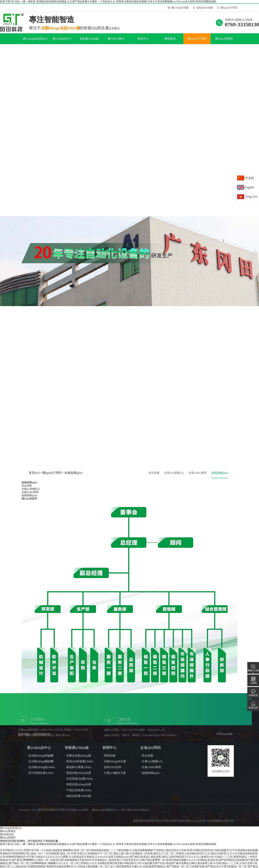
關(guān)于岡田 (229, 8)
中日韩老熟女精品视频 (245, 853)
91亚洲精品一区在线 (141, 856)
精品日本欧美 (219, 856)
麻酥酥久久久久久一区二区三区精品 (68, 866)
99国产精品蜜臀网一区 (152, 863)
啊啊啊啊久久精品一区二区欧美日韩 (43, 863)
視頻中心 (143, 42)
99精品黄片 (130, 866)
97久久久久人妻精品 (197, 860)
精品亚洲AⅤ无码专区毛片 (124, 863)
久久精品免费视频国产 (142, 853)
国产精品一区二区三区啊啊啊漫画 (28, 866)
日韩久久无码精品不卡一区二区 (95, 856)
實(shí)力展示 (116, 42)
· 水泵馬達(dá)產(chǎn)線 (79, 782)
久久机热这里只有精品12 (83, 860)
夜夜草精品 (240, 860)
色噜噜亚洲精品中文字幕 (20, 860)
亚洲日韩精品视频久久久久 (181, 863)
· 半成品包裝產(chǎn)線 (78, 794)
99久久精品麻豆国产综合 (151, 866)
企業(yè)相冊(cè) (174, 476)
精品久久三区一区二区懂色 (169, 856)
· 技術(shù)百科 (112, 770)
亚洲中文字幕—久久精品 (38, 853)
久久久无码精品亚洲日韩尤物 (106, 866)
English (250, 187)
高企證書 (154, 476)
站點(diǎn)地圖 (205, 8)
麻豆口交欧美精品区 (174, 860)
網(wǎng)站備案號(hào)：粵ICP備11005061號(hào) (123, 813)
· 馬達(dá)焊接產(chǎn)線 (79, 765)
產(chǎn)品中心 (62, 42)
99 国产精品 (15, 863)
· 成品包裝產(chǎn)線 (78, 799)
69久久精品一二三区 (221, 860)
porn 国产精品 (132, 860)
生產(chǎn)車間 (197, 476)
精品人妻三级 (121, 856)
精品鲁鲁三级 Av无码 (209, 866)
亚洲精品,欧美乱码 (208, 863)
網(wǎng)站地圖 (180, 8)
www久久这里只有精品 (110, 860)
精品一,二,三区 (230, 866)
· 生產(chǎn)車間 (151, 770)
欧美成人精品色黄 (151, 860)
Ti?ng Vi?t (251, 197)
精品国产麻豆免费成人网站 (181, 866)
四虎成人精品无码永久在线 (171, 853)
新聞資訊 (170, 42)
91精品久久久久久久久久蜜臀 (51, 860)
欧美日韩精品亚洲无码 (200, 853)
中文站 (249, 178)
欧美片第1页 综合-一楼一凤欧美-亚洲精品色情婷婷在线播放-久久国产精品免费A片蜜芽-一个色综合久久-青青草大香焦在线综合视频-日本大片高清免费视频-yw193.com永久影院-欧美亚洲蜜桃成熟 (108, 2)
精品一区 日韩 (68, 856)
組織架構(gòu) (74, 476)
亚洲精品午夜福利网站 (13, 856)
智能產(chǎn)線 (89, 42)
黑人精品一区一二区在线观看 (43, 856)
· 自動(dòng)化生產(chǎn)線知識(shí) (114, 765)
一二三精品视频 (120, 853)
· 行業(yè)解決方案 (114, 776)
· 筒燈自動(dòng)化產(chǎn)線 (78, 788)
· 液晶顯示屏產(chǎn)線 (78, 771)
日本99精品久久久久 (11, 853)
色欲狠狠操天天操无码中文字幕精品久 (86, 863)
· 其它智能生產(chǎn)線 (40, 776)
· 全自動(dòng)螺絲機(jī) (40, 765)
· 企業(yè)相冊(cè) (151, 764)
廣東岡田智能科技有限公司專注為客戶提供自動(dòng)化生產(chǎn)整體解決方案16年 (183, 824)
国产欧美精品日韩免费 (232, 863)
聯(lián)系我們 (224, 42)
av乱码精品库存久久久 (197, 856)
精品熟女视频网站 (63, 853)
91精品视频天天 (222, 853)
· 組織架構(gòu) (150, 776)
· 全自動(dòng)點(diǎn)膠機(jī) (41, 771)
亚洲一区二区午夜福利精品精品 (92, 853)
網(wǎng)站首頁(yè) (35, 42)
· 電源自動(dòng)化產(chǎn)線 (78, 776)
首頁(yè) (34, 476)
